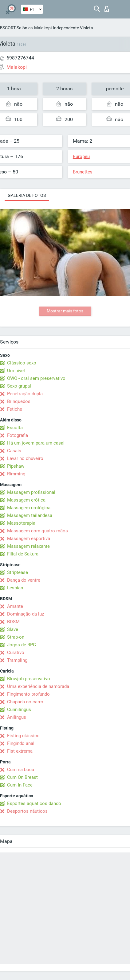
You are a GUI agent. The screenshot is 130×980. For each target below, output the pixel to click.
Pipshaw (16, 466)
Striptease (18, 572)
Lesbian (15, 588)
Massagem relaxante (28, 546)
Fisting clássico (23, 736)
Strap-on (16, 637)
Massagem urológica (29, 508)
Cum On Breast (22, 777)
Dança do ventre (24, 580)
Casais (14, 451)
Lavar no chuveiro (25, 458)
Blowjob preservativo (29, 679)
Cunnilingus (19, 710)
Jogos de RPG (22, 645)
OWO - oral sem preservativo (36, 378)
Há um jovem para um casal (36, 443)
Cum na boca (21, 770)
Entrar (107, 9)
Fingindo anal (21, 743)
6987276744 (20, 58)
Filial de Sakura (23, 554)
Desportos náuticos (27, 811)
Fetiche (15, 409)
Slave (13, 629)
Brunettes (83, 172)
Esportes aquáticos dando (34, 803)
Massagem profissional (31, 492)
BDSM (13, 622)
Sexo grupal (19, 386)
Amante (15, 606)
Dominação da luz (26, 614)
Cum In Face (20, 785)
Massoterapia (21, 523)
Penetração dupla (25, 394)
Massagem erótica (26, 500)
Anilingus (17, 717)
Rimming (16, 474)
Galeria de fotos (27, 195)
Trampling (17, 660)
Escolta (15, 428)
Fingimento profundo (28, 694)
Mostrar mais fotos (65, 311)
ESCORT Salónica (16, 28)
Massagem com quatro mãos (37, 531)
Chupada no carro (25, 702)
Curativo (16, 653)
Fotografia (18, 435)
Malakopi (43, 28)
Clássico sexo (22, 363)
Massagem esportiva (29, 539)
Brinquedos (19, 401)
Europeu (81, 157)
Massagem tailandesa (30, 515)
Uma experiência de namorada (38, 686)
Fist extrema (20, 751)
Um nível (16, 371)
